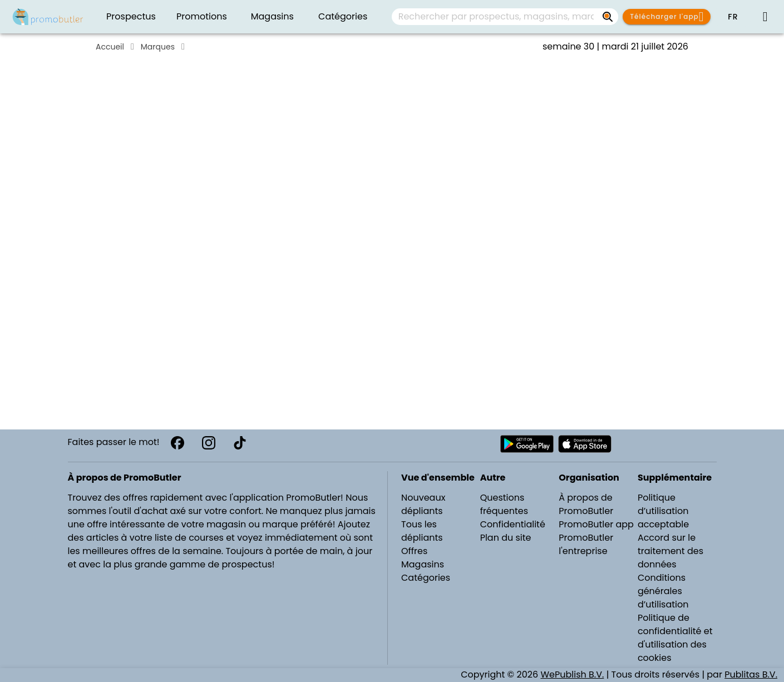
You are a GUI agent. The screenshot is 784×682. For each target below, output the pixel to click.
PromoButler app (596, 524)
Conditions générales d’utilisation (663, 591)
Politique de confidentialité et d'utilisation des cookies (675, 638)
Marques (158, 47)
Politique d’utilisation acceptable (663, 511)
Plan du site (506, 538)
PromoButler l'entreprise (586, 544)
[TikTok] (240, 443)
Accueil (110, 47)
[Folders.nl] (48, 17)
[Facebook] (177, 443)
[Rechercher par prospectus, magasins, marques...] (608, 17)
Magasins (423, 564)
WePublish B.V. (572, 674)
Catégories (426, 578)
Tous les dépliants (422, 531)
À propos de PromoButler (586, 504)
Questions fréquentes (504, 504)
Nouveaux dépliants (423, 504)
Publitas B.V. (751, 674)
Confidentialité (513, 524)
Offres (414, 551)
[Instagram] (209, 443)
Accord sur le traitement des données (670, 551)
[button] (733, 17)
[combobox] (505, 17)
